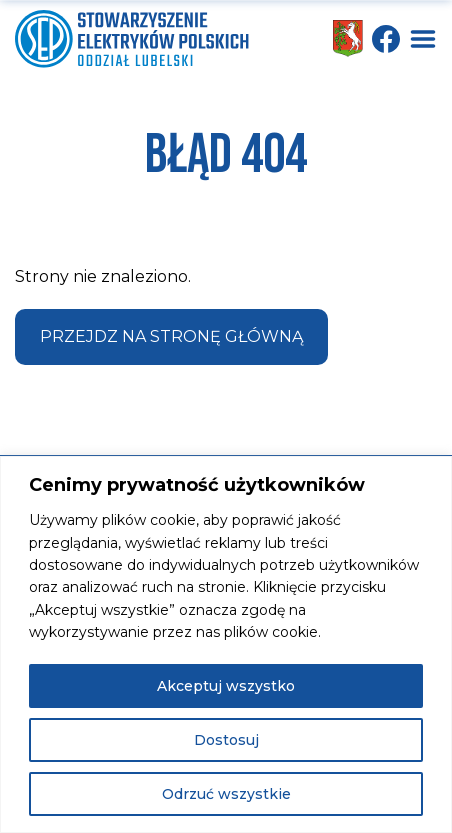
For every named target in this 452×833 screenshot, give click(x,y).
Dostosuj (226, 740)
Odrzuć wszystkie (226, 794)
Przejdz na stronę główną (171, 336)
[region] (226, 644)
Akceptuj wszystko (226, 686)
